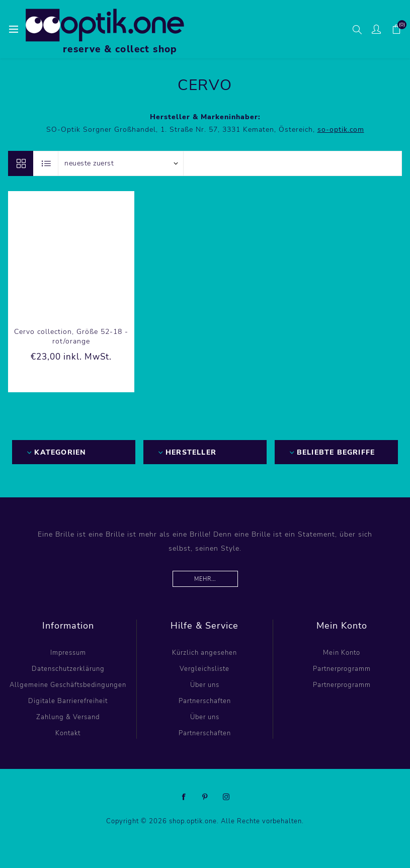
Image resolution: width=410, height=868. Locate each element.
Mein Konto (342, 653)
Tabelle (21, 163)
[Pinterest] (205, 797)
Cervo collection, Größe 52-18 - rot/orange (71, 336)
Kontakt (68, 733)
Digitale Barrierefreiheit (68, 701)
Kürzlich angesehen (204, 653)
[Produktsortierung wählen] (121, 163)
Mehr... (205, 579)
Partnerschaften (205, 701)
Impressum (68, 653)
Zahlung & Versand (68, 717)
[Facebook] (184, 797)
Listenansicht (46, 163)
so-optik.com (341, 129)
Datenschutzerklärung (68, 669)
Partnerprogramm (342, 669)
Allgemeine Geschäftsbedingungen (68, 685)
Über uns (205, 685)
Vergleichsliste (204, 669)
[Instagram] (226, 797)
